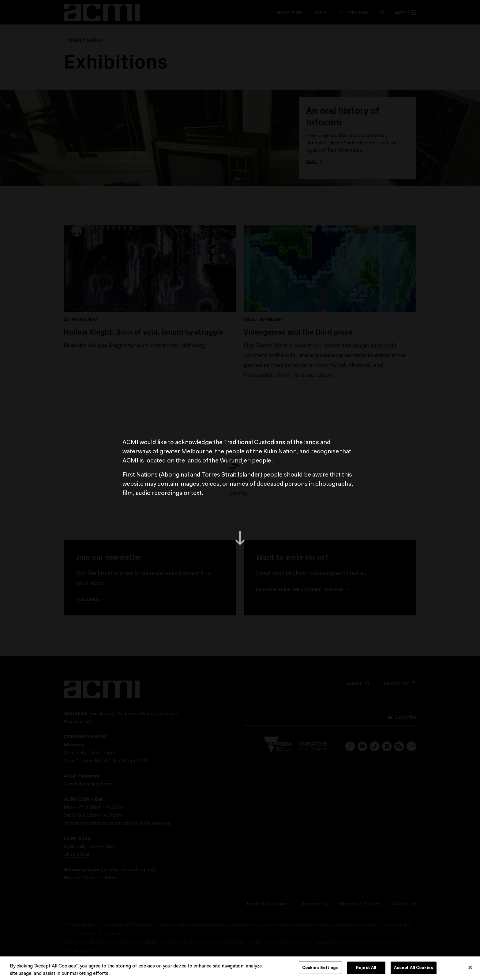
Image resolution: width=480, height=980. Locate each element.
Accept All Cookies (414, 969)
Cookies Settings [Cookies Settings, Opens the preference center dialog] (320, 969)
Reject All (366, 969)
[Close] (470, 968)
